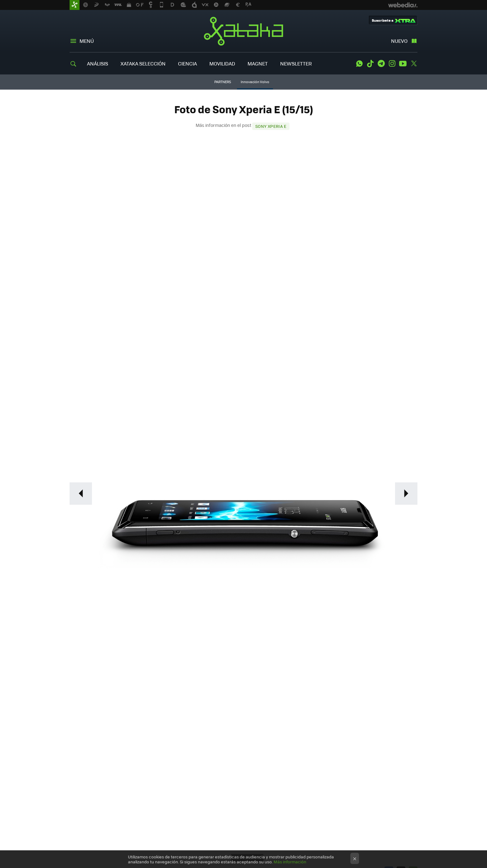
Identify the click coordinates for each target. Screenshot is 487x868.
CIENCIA (187, 63)
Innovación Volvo (255, 82)
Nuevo (399, 41)
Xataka (243, 31)
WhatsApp (359, 64)
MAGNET (258, 63)
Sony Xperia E (271, 126)
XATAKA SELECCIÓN (143, 63)
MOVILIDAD (222, 63)
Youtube (403, 64)
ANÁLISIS (98, 63)
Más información (290, 862)
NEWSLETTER (296, 63)
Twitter (414, 64)
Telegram (381, 64)
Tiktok (370, 64)
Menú (87, 41)
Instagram (392, 64)
